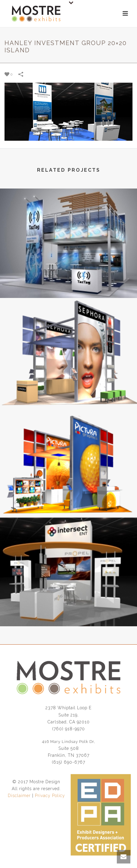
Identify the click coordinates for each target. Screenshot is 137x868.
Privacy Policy (50, 796)
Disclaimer (19, 796)
